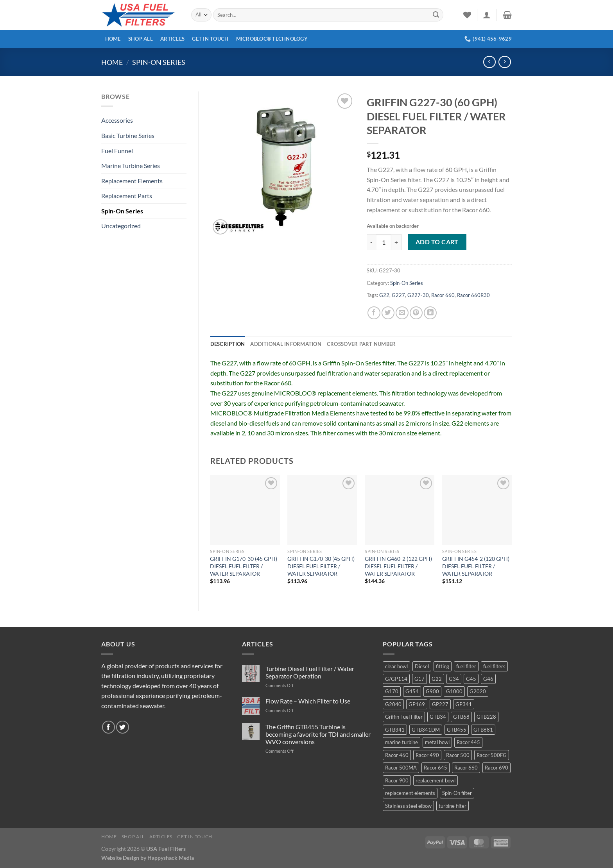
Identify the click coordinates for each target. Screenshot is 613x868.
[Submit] (436, 15)
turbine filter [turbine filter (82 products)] (453, 806)
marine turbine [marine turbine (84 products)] (401, 742)
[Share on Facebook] (374, 313)
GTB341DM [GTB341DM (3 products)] (426, 730)
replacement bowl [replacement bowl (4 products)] (436, 780)
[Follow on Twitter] (123, 727)
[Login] (487, 15)
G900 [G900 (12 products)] (432, 691)
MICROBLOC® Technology (272, 39)
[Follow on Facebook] (108, 727)
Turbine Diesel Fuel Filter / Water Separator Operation (310, 672)
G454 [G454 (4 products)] (412, 691)
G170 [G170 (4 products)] (392, 691)
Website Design (120, 858)
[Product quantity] (384, 242)
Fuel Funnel (117, 151)
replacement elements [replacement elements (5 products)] (410, 793)
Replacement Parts (127, 196)
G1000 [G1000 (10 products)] (454, 691)
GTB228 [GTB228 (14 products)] (486, 717)
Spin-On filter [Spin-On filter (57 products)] (457, 793)
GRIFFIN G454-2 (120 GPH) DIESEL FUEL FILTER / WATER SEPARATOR (476, 566)
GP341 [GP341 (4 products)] (464, 704)
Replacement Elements (132, 181)
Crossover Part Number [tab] (361, 344)
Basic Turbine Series (128, 135)
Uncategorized (121, 226)
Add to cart (437, 242)
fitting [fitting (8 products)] (443, 666)
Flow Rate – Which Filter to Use (308, 701)
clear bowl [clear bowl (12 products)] (396, 666)
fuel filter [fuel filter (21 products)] (466, 666)
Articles (172, 39)
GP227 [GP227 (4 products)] (440, 704)
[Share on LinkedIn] (430, 313)
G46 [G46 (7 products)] (488, 679)
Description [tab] (228, 344)
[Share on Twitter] (388, 313)
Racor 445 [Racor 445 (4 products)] (468, 742)
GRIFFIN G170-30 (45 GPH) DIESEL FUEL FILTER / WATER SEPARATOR (244, 566)
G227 (398, 295)
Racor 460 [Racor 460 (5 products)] (397, 755)
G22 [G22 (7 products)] (437, 679)
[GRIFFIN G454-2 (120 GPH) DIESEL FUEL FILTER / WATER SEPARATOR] (477, 510)
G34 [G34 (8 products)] (454, 679)
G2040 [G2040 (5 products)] (393, 704)
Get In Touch (210, 39)
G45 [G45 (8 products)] (471, 679)
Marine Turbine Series (131, 166)
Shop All (141, 39)
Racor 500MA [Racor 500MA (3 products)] (401, 768)
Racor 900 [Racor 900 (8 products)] (397, 780)
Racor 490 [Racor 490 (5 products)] (427, 755)
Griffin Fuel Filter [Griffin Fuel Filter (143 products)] (404, 717)
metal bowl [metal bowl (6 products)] (437, 742)
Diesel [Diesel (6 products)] (422, 666)
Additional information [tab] (286, 344)
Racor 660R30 (473, 295)
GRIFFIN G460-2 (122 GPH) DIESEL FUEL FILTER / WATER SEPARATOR (398, 566)
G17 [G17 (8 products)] (419, 679)
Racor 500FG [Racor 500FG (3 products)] (492, 755)
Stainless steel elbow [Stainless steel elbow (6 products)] (408, 806)
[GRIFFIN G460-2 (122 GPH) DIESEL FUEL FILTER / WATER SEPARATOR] (400, 510)
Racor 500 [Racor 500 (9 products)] (458, 755)
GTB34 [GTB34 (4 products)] (438, 717)
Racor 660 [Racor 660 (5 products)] (466, 768)
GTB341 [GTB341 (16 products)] (395, 730)
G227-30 (418, 295)
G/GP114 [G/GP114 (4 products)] (396, 679)
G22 (384, 295)
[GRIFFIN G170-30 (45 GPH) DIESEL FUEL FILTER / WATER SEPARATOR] (245, 510)
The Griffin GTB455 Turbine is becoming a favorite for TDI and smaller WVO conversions (318, 734)
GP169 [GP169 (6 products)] (417, 704)
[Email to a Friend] (402, 313)
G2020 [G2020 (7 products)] (478, 691)
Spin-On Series (159, 62)
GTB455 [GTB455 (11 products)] (457, 730)
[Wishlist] (467, 15)
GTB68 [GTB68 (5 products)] (461, 717)
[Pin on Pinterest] (416, 313)
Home (113, 39)
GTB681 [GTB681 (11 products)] (483, 730)
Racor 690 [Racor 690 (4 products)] (496, 768)
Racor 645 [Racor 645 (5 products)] (436, 768)
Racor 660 (443, 295)
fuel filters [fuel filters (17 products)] (494, 666)
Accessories (117, 120)
